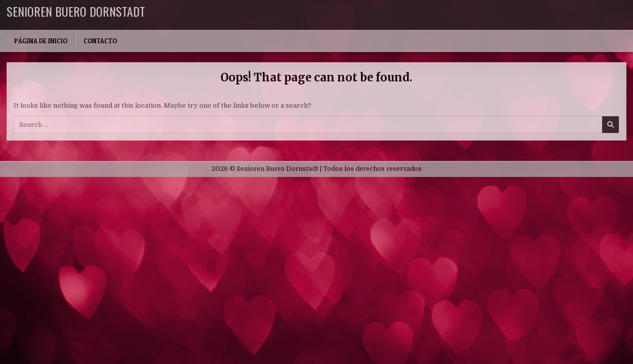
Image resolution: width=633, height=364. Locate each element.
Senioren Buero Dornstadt (76, 11)
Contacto (100, 41)
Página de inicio (41, 41)
